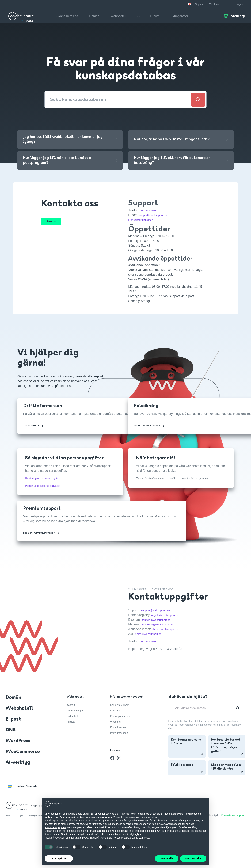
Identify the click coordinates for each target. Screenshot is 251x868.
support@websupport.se (156, 217)
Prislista (71, 760)
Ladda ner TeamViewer (149, 435)
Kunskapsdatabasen (121, 754)
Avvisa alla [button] (167, 858)
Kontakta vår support (233, 854)
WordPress (18, 779)
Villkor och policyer (15, 854)
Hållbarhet (72, 754)
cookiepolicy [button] (150, 817)
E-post (13, 757)
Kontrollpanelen (119, 765)
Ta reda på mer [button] (59, 858)
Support (199, 4)
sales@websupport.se (151, 636)
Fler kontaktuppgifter (143, 222)
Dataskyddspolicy (36, 854)
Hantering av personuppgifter (46, 481)
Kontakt (71, 743)
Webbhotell (19, 747)
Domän (13, 736)
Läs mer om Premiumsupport (41, 542)
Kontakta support (119, 743)
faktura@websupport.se (159, 622)
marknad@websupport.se (160, 627)
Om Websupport (75, 749)
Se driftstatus (33, 435)
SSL (140, 17)
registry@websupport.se (168, 617)
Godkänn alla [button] (193, 858)
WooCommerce (23, 790)
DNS (11, 768)
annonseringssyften (55, 827)
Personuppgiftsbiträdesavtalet (46, 488)
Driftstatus (116, 749)
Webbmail (215, 4)
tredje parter (103, 821)
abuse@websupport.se (168, 632)
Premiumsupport (119, 771)
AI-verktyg (18, 801)
